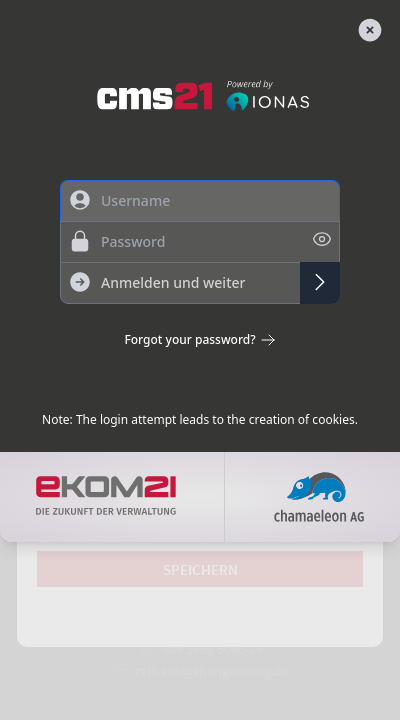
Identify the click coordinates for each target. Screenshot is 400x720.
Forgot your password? (199, 340)
